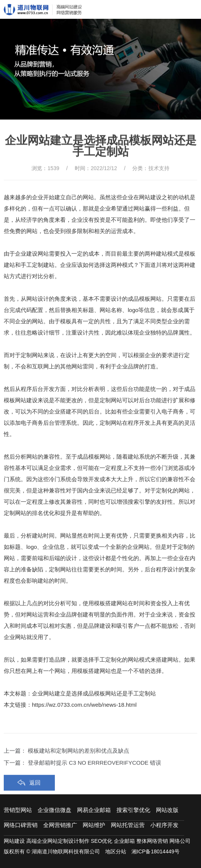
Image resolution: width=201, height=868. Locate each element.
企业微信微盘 (54, 810)
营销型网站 (18, 810)
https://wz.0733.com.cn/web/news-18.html (84, 705)
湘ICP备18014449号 (156, 851)
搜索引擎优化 (133, 810)
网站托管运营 (128, 825)
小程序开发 (164, 825)
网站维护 (94, 825)
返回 (35, 803)
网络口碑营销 (21, 825)
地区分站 (116, 851)
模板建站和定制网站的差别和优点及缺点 (79, 771)
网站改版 (167, 810)
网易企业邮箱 (94, 810)
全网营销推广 (60, 825)
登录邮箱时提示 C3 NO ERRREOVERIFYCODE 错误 (94, 783)
